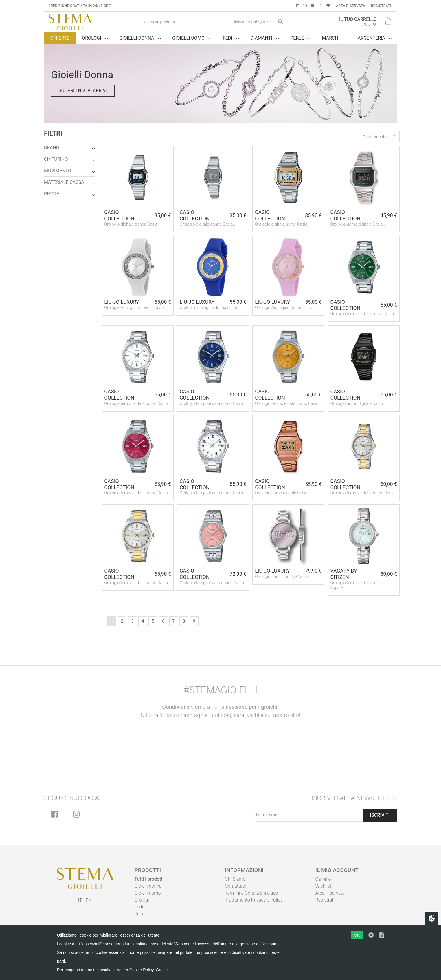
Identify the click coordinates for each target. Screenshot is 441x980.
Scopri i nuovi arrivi (83, 90)
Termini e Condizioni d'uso (251, 893)
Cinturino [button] (56, 159)
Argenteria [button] (371, 38)
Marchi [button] (331, 38)
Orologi (142, 900)
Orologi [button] (91, 38)
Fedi (139, 907)
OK (357, 935)
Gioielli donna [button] (137, 38)
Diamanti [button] (261, 38)
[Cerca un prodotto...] (187, 22)
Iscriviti (380, 815)
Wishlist (323, 886)
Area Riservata (351, 6)
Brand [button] (52, 148)
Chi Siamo (235, 879)
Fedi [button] (228, 38)
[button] (377, 137)
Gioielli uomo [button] (188, 38)
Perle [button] (297, 38)
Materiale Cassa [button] (64, 182)
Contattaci (235, 886)
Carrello (323, 879)
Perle (140, 914)
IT (298, 6)
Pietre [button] (52, 194)
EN (305, 6)
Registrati (381, 6)
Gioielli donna (148, 886)
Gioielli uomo (148, 893)
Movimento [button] (58, 171)
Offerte (60, 38)
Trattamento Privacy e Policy (254, 900)
